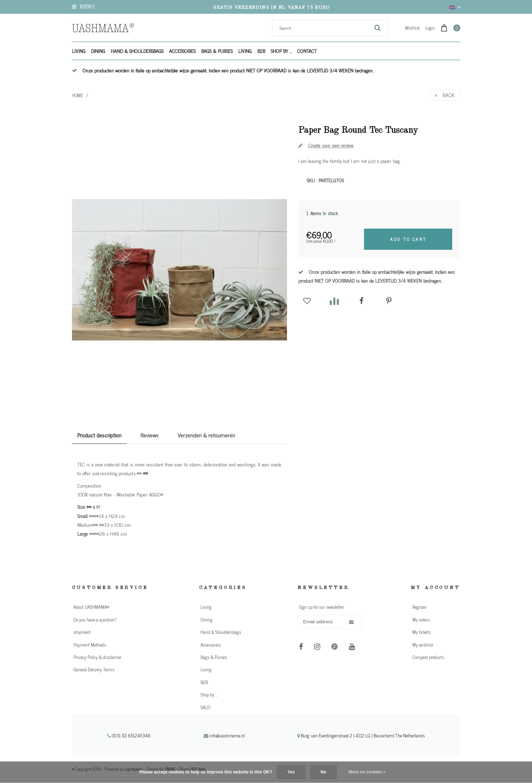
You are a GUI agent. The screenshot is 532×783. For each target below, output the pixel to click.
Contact (307, 51)
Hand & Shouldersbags (137, 51)
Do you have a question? (95, 620)
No (323, 772)
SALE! (206, 707)
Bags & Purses (217, 51)
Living (79, 51)
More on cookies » (367, 772)
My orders (421, 620)
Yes (291, 772)
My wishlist (423, 645)
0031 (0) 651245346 (129, 735)
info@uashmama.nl (224, 735)
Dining (98, 51)
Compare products (428, 657)
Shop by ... (281, 51)
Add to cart (408, 239)
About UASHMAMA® (91, 607)
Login (430, 28)
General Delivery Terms (94, 669)
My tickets (422, 632)
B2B (261, 51)
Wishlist (412, 28)
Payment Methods (90, 645)
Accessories (182, 51)
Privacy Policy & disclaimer (97, 657)
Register (419, 607)
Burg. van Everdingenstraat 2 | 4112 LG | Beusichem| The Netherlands (361, 735)
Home (78, 95)
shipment (82, 632)
